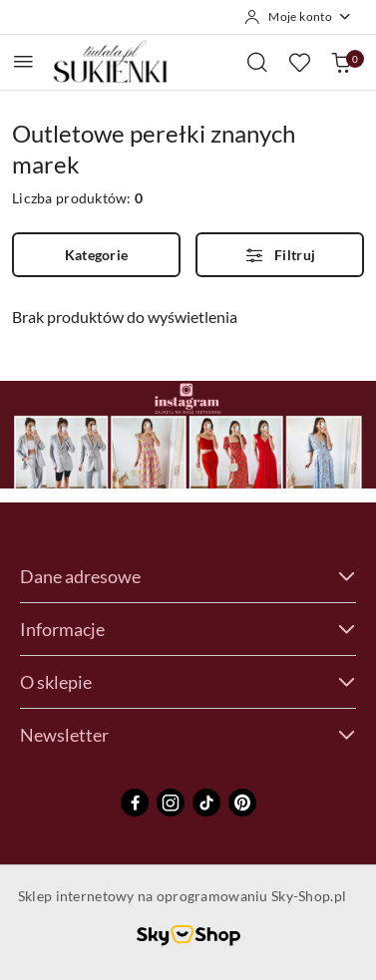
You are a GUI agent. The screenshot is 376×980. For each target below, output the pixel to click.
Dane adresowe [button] (188, 576)
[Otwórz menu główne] (23, 61)
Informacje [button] (188, 629)
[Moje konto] (298, 17)
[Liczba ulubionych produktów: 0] (299, 62)
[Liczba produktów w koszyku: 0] (341, 62)
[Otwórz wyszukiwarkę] (257, 62)
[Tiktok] (206, 803)
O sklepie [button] (188, 682)
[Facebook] (135, 803)
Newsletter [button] (188, 735)
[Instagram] (171, 803)
